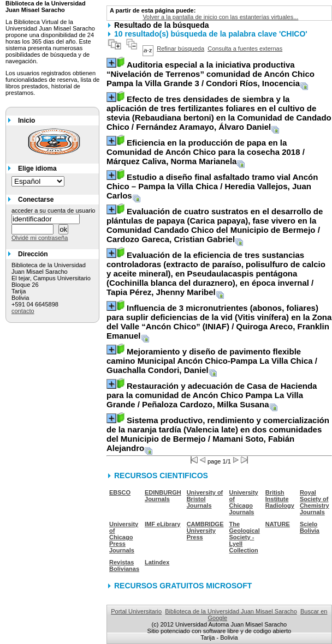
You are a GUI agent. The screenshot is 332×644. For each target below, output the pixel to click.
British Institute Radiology (280, 499)
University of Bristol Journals (205, 499)
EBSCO (120, 492)
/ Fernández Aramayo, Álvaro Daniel (219, 113)
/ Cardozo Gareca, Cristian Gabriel (215, 225)
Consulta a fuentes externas (245, 49)
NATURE (278, 524)
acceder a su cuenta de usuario (54, 210)
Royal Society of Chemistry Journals (315, 502)
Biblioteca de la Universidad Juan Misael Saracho (231, 611)
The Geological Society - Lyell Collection (245, 537)
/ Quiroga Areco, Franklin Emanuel (219, 322)
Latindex (157, 562)
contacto (23, 311)
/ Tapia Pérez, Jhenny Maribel (216, 273)
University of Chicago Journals (244, 502)
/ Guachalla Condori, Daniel (212, 361)
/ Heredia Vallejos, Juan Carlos (212, 186)
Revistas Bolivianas (124, 565)
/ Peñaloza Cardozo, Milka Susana (212, 395)
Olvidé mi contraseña (40, 238)
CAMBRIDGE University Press (205, 531)
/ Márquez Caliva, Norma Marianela (206, 152)
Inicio (26, 121)
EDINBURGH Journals (163, 496)
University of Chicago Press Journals (124, 537)
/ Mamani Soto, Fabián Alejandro (218, 434)
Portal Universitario (136, 611)
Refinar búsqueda (180, 49)
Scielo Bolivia (310, 527)
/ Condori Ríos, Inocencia (211, 74)
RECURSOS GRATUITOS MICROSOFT (183, 586)
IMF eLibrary (162, 524)
